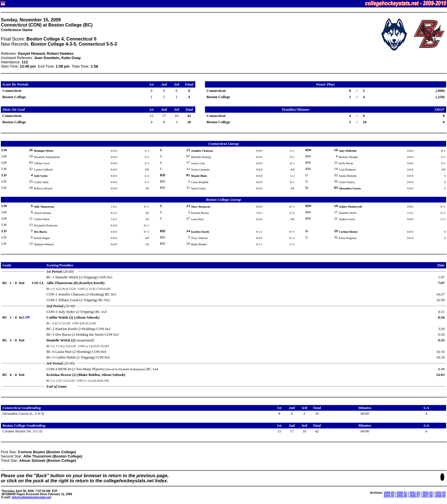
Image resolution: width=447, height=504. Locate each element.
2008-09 (440, 496)
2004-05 (389, 496)
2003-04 (440, 493)
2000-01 (402, 493)
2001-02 (415, 493)
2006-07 (415, 496)
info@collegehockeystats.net (31, 497)
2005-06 (402, 496)
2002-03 (427, 493)
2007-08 (427, 496)
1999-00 (389, 493)
